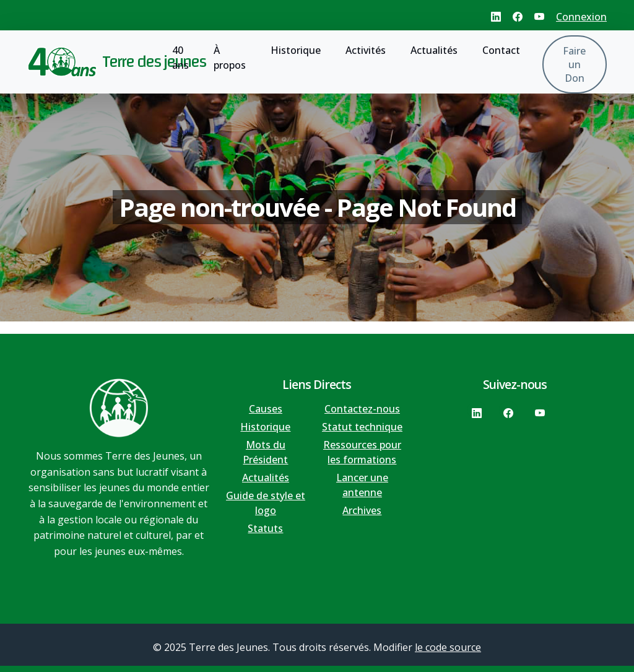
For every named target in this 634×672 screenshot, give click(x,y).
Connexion (581, 17)
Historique (296, 50)
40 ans (180, 58)
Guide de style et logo (266, 503)
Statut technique (362, 427)
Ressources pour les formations (362, 452)
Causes (266, 409)
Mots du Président (265, 452)
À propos (230, 58)
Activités (366, 50)
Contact (501, 50)
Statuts (265, 528)
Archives (362, 510)
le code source (448, 647)
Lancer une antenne (362, 485)
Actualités (434, 50)
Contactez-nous (362, 409)
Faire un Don (574, 64)
